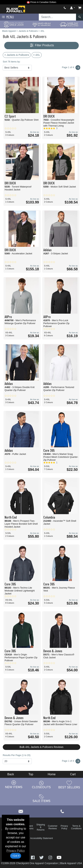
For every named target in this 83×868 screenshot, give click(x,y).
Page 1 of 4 (71, 761)
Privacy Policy (16, 851)
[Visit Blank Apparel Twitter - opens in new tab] (42, 857)
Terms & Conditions (76, 827)
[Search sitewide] (57, 17)
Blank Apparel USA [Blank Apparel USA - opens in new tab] (71, 863)
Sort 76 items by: (12, 62)
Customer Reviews (53, 827)
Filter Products (42, 45)
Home (52, 774)
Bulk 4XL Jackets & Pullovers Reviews (41, 747)
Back (11, 774)
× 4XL (37, 55)
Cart (73, 774)
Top (31, 774)
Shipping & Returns (41, 827)
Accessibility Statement (41, 838)
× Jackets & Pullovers (17, 55)
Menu (8, 17)
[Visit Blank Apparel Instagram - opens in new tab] (51, 857)
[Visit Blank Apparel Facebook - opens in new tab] (33, 857)
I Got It (16, 856)
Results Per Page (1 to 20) (17, 755)
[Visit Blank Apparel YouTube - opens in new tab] (59, 857)
